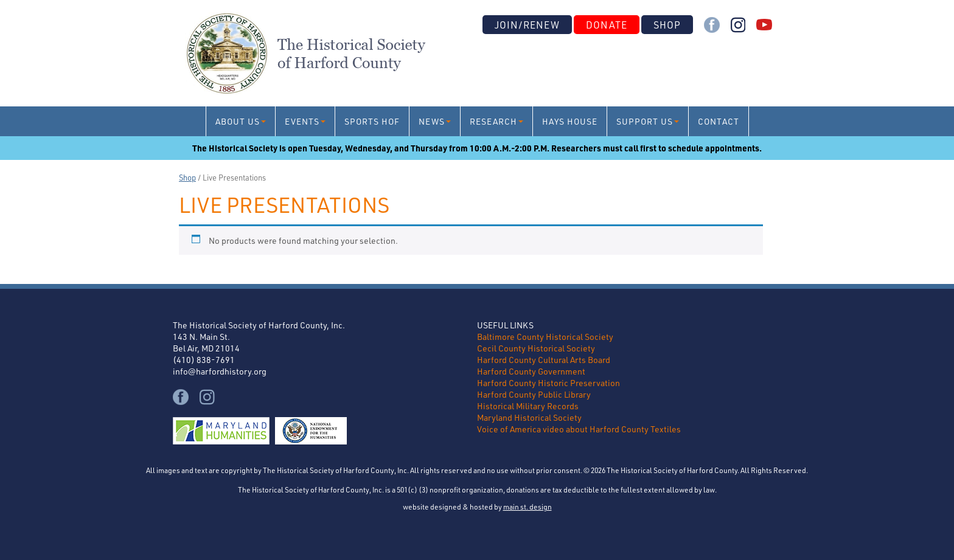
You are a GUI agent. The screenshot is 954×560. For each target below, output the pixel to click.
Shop (667, 25)
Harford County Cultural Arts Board (544, 360)
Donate (607, 25)
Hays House (570, 121)
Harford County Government (531, 371)
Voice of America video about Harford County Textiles (579, 429)
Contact (719, 121)
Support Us (645, 121)
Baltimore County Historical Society (545, 337)
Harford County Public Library (534, 394)
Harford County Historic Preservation (548, 383)
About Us (238, 121)
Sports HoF (372, 121)
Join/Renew (527, 25)
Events (302, 121)
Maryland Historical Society (529, 417)
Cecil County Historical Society (536, 348)
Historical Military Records (528, 406)
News (432, 121)
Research (493, 121)
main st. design (527, 506)
